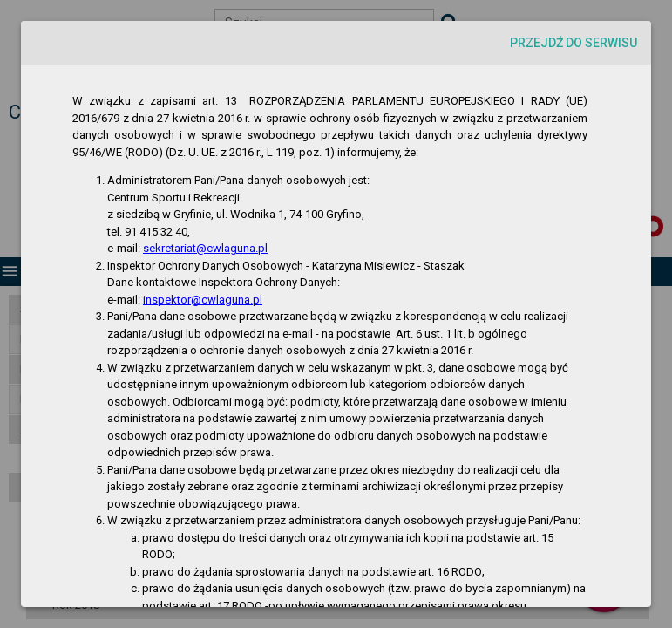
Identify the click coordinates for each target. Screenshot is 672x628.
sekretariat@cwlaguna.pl (205, 248)
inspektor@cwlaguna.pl (203, 300)
